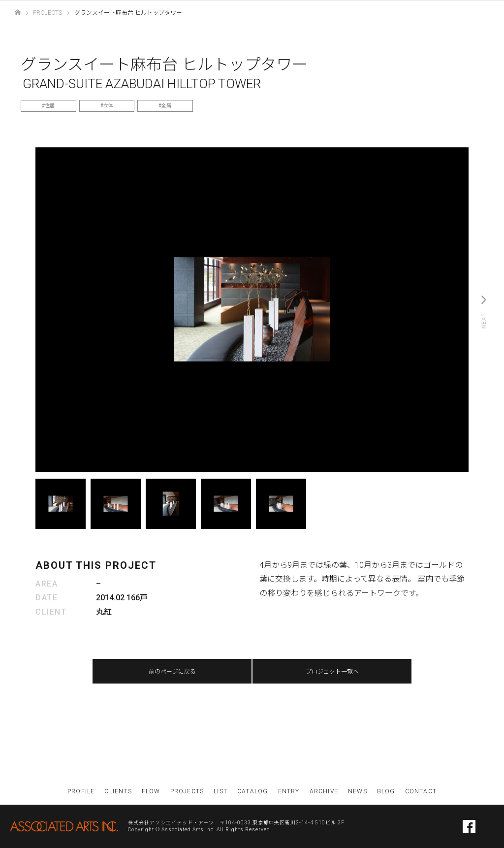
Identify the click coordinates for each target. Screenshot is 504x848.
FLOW (151, 791)
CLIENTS (118, 791)
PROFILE (81, 791)
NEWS (358, 791)
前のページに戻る (172, 672)
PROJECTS (187, 791)
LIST (220, 791)
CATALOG (252, 791)
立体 (108, 106)
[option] (252, 310)
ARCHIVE (324, 791)
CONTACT (421, 791)
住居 (50, 106)
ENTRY (289, 791)
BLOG (386, 791)
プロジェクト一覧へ (332, 672)
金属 (166, 106)
